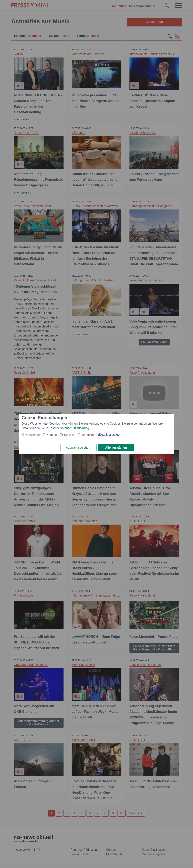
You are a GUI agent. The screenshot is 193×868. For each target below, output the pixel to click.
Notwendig (33, 435)
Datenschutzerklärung (75, 428)
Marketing (88, 435)
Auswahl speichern (79, 448)
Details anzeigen (110, 434)
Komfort (52, 435)
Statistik (69, 435)
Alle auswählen (116, 448)
